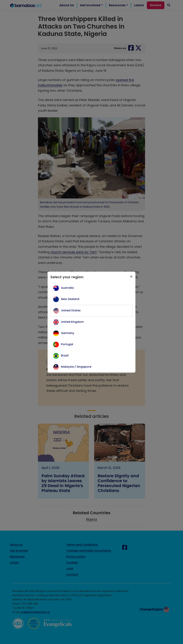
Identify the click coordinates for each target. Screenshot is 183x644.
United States (71, 310)
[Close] (131, 277)
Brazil (65, 355)
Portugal (67, 344)
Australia (67, 288)
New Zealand (70, 299)
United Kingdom (72, 322)
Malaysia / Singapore (76, 367)
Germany (68, 333)
